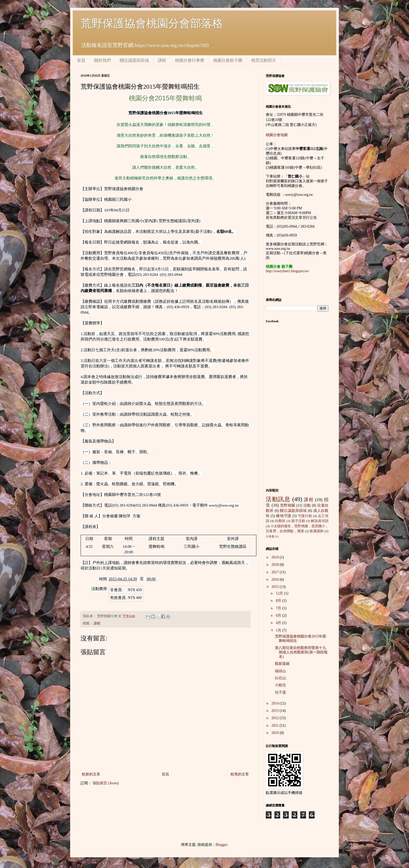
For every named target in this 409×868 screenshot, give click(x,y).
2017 (276, 572)
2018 (276, 565)
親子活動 (298, 521)
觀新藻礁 (282, 664)
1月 (279, 630)
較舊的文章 (240, 774)
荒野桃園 (288, 505)
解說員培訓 (320, 521)
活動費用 (99, 589)
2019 (276, 557)
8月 (279, 601)
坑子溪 (280, 692)
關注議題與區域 (134, 60)
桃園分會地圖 (277, 135)
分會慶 (270, 536)
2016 (276, 579)
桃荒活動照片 (264, 60)
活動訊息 (278, 499)
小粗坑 (280, 685)
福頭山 (280, 671)
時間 (103, 579)
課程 (162, 60)
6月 (279, 615)
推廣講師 (317, 531)
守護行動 (305, 516)
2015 (276, 587)
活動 (307, 505)
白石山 (280, 678)
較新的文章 (91, 774)
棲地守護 (284, 516)
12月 (280, 593)
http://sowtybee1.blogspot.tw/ (287, 271)
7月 (279, 608)
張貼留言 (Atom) (106, 783)
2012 (276, 718)
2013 (276, 711)
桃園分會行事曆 (190, 60)
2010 (276, 733)
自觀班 (280, 521)
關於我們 (103, 60)
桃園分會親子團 (228, 60)
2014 (276, 703)
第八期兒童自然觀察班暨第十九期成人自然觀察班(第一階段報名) (301, 652)
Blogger (221, 845)
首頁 (81, 60)
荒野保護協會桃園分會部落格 (152, 23)
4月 (279, 623)
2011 (276, 726)
